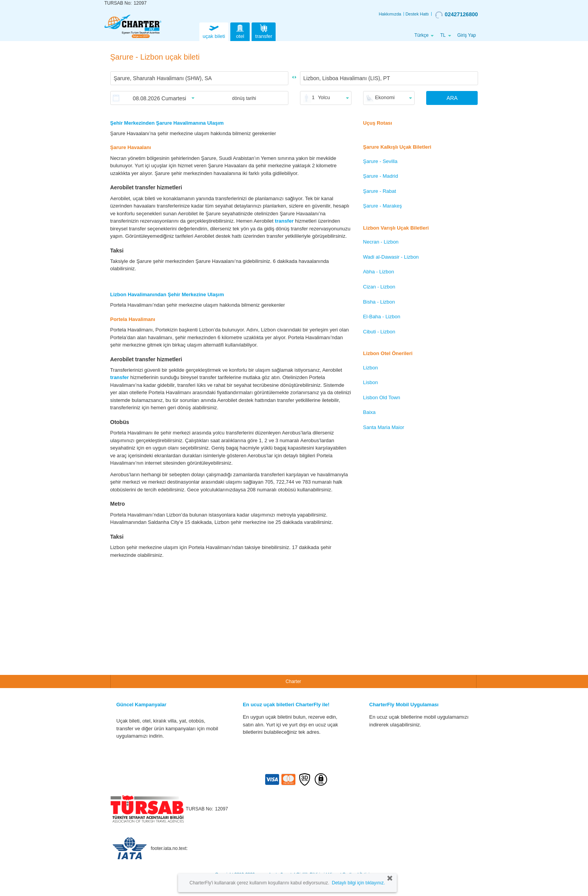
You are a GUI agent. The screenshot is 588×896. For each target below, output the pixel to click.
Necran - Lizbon (381, 242)
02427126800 (457, 15)
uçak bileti (214, 31)
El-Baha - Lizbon (382, 317)
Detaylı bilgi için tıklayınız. (358, 883)
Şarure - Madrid (381, 176)
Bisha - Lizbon (379, 302)
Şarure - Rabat (380, 191)
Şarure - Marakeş (382, 206)
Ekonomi (385, 97)
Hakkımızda (390, 14)
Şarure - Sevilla (380, 161)
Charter (293, 681)
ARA (452, 98)
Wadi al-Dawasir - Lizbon (391, 257)
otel (240, 31)
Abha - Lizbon (379, 272)
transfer (264, 31)
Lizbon (370, 368)
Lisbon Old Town (382, 397)
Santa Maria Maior (384, 427)
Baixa (369, 412)
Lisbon (370, 382)
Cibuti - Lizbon (379, 332)
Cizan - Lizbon (379, 287)
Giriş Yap (466, 35)
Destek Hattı (417, 14)
